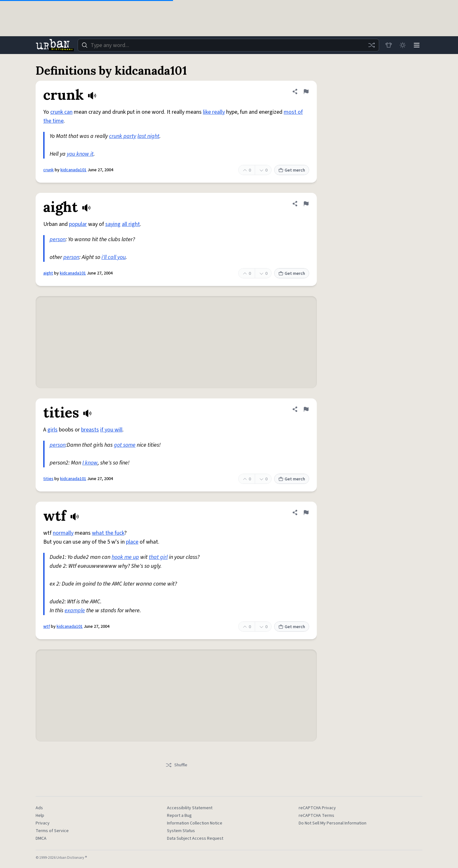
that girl (158, 557)
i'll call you (114, 257)
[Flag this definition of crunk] (306, 92)
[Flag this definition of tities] (306, 409)
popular (78, 224)
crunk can (61, 112)
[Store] (389, 45)
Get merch (292, 170)
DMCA (41, 838)
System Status (181, 831)
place (132, 542)
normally (63, 533)
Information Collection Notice (195, 823)
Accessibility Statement (190, 808)
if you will (111, 430)
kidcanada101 (73, 170)
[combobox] (228, 45)
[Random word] (371, 45)
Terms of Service (52, 831)
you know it (80, 154)
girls (52, 430)
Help (40, 816)
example (75, 610)
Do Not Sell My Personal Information (333, 823)
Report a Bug (179, 816)
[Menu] (417, 45)
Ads (39, 808)
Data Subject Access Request (195, 838)
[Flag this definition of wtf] (306, 512)
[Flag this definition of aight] (306, 204)
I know (90, 463)
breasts (90, 430)
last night (148, 136)
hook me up (125, 557)
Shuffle (176, 765)
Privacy (43, 823)
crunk (49, 170)
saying (113, 224)
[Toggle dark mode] (403, 45)
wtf (47, 627)
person (58, 239)
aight (48, 273)
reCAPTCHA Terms (316, 816)
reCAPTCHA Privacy (317, 808)
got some (125, 445)
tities (48, 479)
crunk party (123, 136)
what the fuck (108, 533)
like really (214, 112)
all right (131, 224)
